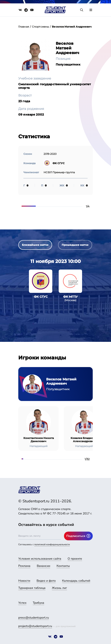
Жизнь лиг (59, 588)
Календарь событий (76, 581)
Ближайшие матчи (35, 245)
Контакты (63, 566)
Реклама (24, 566)
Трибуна (38, 603)
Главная (24, 27)
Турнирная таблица (32, 588)
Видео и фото (46, 581)
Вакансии (43, 566)
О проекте (75, 559)
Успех (22, 603)
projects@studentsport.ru (35, 626)
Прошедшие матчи (75, 245)
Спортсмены (40, 27)
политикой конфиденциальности (52, 544)
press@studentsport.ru (34, 618)
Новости (24, 581)
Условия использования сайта (40, 559)
